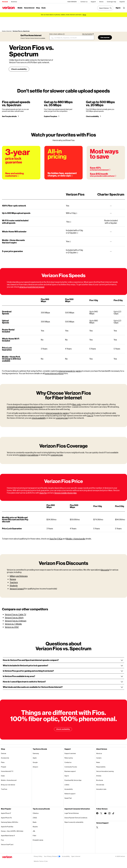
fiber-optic (77, 405)
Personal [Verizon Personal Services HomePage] (5, 2)
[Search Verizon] (105, 8)
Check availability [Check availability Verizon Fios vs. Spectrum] (19, 68)
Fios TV (90, 416)
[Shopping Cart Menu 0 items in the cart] (124, 8)
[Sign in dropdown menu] (118, 8)
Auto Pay (43, 494)
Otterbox (36, 814)
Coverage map (112, 2)
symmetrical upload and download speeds (25, 408)
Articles (99, 777)
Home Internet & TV (7, 772)
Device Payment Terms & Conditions (76, 819)
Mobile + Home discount (9, 781)
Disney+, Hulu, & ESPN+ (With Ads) (12, 832)
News (98, 763)
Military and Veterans (19, 577)
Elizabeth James (38, 841)
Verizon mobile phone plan (65, 494)
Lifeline (67, 786)
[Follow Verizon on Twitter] (101, 814)
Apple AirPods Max (7, 827)
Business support (70, 772)
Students (14, 586)
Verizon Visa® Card (7, 845)
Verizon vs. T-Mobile (13, 625)
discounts (105, 571)
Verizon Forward (17, 589)
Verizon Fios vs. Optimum (16, 621)
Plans (3, 763)
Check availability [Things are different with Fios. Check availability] (63, 730)
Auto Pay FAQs (56, 539)
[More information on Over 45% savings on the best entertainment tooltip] (110, 171)
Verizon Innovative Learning (105, 772)
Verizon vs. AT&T (12, 628)
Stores (101, 2)
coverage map (62, 419)
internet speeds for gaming (70, 372)
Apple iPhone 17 (6, 814)
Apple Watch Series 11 (8, 836)
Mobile (20, 8)
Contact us (84, 2)
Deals (3, 777)
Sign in (67, 777)
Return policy (69, 759)
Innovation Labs (101, 790)
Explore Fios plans (51, 117)
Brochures (100, 781)
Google (35, 763)
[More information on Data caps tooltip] (72, 177)
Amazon (35, 768)
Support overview (70, 754)
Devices (4, 754)
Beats (35, 823)
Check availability (92, 117)
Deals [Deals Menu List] (43, 8)
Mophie (35, 827)
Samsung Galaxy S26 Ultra (10, 823)
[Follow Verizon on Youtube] (105, 814)
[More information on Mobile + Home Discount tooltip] (115, 177)
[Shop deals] (84, 14)
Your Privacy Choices (52, 857)
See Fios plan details (9, 117)
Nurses (13, 580)
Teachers (14, 583)
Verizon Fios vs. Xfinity (14, 618)
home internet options (54, 374)
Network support (70, 794)
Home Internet (29, 8)
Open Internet (76, 857)
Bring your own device (8, 786)
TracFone (4, 790)
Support (93, 2)
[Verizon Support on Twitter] (97, 828)
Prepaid (4, 768)
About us (99, 754)
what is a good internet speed (32, 288)
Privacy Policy (38, 857)
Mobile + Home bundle (76, 539)
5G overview (100, 786)
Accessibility (69, 790)
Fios (2, 841)
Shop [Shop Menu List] (38, 8)
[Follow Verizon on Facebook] (97, 814)
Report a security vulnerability (74, 823)
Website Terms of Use (41, 862)
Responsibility (101, 768)
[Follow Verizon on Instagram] (109, 814)
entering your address (29, 456)
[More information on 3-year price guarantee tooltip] (18, 177)
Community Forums (71, 768)
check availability (39, 419)
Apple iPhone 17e (6, 819)
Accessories (5, 759)
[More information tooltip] (76, 214)
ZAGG (35, 819)
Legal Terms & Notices (72, 814)
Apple (35, 759)
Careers (99, 759)
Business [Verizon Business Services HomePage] (14, 2)
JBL (34, 832)
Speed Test (68, 799)
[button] (63, 661)
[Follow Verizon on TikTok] (113, 814)
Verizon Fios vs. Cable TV (15, 615)
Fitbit (34, 836)
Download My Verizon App (73, 781)
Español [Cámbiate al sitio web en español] (122, 2)
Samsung (36, 754)
